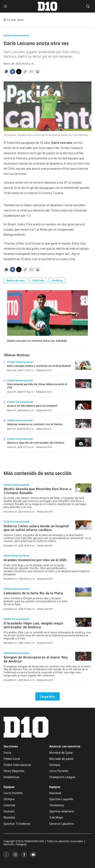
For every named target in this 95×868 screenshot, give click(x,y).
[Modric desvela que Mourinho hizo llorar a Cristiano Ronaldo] (83, 488)
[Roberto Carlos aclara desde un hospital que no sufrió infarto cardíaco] (83, 525)
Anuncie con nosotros (65, 746)
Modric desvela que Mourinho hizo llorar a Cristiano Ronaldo (37, 491)
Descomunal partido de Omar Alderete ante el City (37, 386)
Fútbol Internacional (16, 35)
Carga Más (47, 697)
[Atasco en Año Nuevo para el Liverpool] (83, 405)
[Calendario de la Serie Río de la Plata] (83, 592)
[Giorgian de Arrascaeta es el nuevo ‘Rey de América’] (83, 656)
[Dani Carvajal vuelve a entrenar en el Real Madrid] (83, 365)
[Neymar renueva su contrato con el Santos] (83, 424)
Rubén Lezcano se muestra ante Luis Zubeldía (37, 341)
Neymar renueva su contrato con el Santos (35, 424)
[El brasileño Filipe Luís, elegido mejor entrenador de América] (83, 622)
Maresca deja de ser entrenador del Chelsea (36, 443)
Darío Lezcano (16, 280)
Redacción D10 (44, 370)
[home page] (47, 6)
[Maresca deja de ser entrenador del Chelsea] (83, 442)
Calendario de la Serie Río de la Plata (33, 593)
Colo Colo (38, 280)
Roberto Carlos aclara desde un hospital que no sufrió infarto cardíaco (36, 528)
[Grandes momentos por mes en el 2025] (83, 559)
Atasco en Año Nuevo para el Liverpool (32, 406)
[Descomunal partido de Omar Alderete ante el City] (83, 384)
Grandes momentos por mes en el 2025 (35, 560)
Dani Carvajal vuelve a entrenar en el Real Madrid (39, 366)
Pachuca (57, 280)
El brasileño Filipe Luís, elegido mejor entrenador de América (34, 625)
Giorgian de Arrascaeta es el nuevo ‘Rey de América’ (36, 659)
